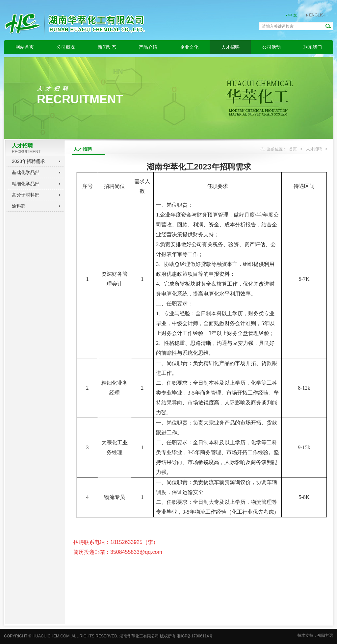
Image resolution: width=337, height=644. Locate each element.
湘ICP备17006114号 (195, 636)
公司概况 (66, 47)
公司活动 (272, 47)
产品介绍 (148, 47)
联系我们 (313, 47)
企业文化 (189, 47)
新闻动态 (107, 47)
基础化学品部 (26, 172)
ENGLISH (318, 15)
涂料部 (19, 206)
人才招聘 (230, 47)
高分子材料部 (26, 195)
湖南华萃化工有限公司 (139, 636)
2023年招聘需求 (28, 161)
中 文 (293, 15)
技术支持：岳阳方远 (315, 635)
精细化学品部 (26, 184)
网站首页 (25, 47)
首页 (293, 149)
